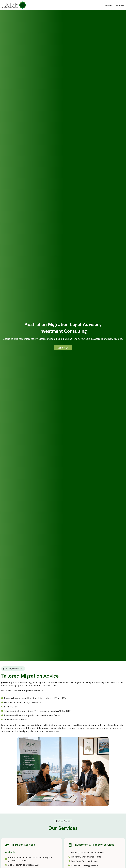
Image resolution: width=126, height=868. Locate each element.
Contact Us (120, 5)
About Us (109, 5)
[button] (34, 5)
